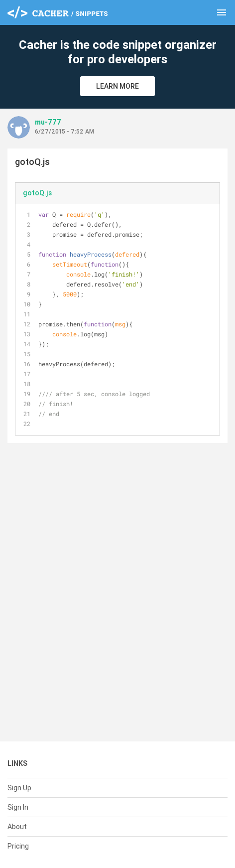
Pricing (18, 846)
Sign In (18, 807)
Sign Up (19, 788)
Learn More (117, 86)
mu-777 (48, 122)
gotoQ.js (37, 193)
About (17, 827)
